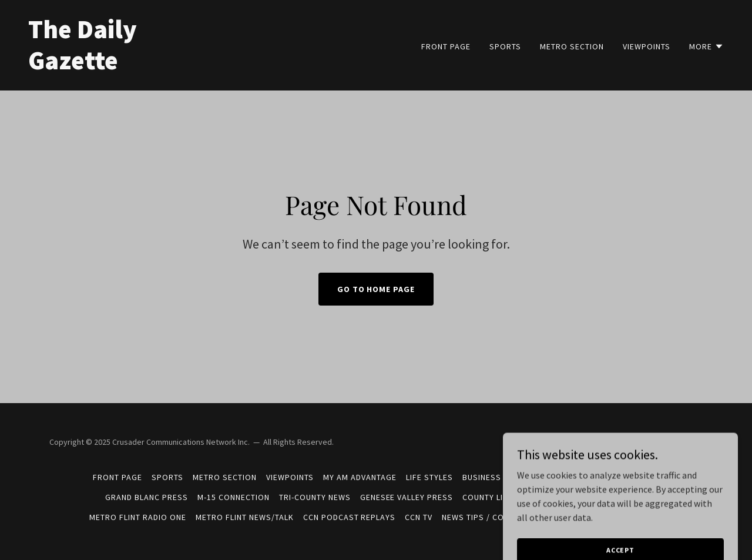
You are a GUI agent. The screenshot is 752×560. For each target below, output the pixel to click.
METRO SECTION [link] (572, 46)
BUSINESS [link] (482, 477)
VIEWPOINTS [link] (647, 46)
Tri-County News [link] (315, 497)
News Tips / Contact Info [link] (496, 517)
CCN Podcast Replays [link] (350, 517)
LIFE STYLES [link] (429, 477)
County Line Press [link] (502, 497)
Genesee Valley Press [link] (407, 497)
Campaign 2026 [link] (541, 477)
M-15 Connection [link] (234, 497)
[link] (197, 66)
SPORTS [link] (505, 46)
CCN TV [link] (419, 517)
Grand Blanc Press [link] (147, 497)
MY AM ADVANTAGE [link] (360, 477)
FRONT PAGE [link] (446, 46)
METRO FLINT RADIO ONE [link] (138, 517)
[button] (706, 46)
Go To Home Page (376, 289)
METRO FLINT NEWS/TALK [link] (245, 517)
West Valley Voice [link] (620, 477)
